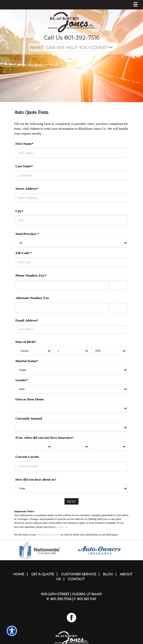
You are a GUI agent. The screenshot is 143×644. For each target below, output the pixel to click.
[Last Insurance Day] (71, 447)
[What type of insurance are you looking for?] (72, 47)
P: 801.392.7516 (59, 599)
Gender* (22, 380)
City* (19, 211)
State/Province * (27, 234)
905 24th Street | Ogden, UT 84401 (71, 594)
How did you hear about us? (36, 479)
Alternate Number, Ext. (33, 298)
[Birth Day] (71, 351)
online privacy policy (48, 535)
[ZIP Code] (72, 262)
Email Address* (27, 320)
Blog (108, 574)
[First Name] (72, 153)
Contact (76, 579)
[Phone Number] (62, 285)
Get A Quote (43, 574)
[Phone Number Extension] (118, 285)
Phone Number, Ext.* (31, 275)
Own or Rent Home (30, 399)
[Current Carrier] (72, 466)
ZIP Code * (24, 253)
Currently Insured (29, 418)
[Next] (72, 501)
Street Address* (27, 189)
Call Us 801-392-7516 (72, 38)
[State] (72, 243)
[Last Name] (72, 176)
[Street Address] (72, 198)
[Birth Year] (109, 351)
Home (19, 574)
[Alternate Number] (62, 307)
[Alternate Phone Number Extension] (118, 307)
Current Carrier (27, 457)
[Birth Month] (34, 351)
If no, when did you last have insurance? (45, 438)
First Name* (25, 144)
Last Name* (24, 166)
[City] (72, 220)
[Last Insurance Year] (109, 447)
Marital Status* (27, 361)
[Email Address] (72, 329)
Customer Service (79, 574)
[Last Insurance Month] (34, 447)
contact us (62, 527)
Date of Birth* (26, 342)
